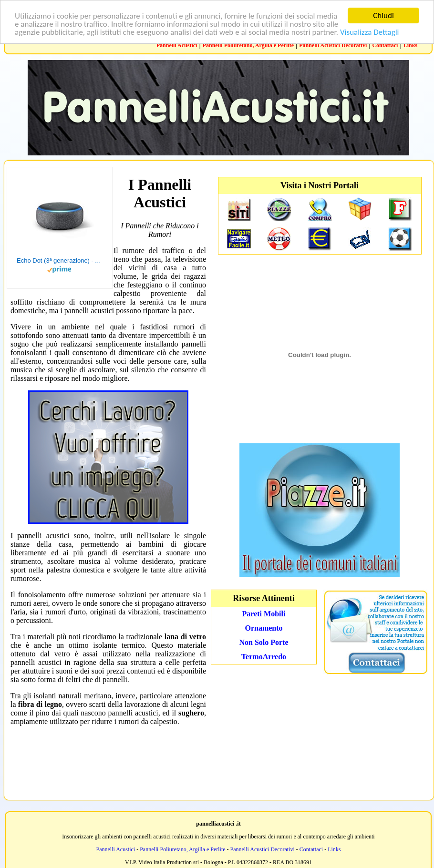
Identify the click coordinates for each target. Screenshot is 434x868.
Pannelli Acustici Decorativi (333, 45)
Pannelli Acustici (177, 45)
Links (410, 45)
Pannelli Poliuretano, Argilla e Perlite (248, 45)
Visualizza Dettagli (370, 32)
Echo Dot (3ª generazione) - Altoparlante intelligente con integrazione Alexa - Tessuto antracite (60, 260)
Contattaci (385, 45)
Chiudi (383, 15)
